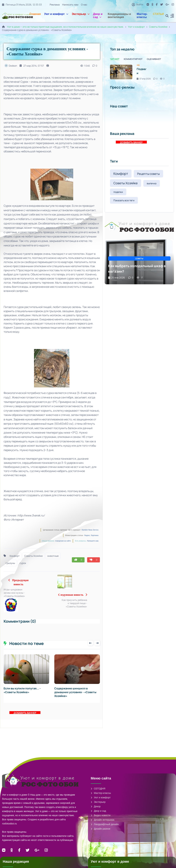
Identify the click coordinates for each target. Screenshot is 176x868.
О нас (84, 5)
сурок (23, 563)
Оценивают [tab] (154, 59)
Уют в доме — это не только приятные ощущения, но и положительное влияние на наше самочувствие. (65, 27)
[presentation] (90, 646)
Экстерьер (81, 14)
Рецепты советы (148, 174)
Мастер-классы (142, 16)
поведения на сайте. (63, 541)
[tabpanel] (139, 72)
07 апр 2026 (144, 79)
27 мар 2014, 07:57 (32, 66)
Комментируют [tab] (133, 59)
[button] (172, 16)
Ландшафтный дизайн (105, 828)
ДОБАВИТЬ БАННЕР (25, 716)
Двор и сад (98, 16)
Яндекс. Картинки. (92, 535)
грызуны (10, 563)
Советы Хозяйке (158, 27)
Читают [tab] (115, 59)
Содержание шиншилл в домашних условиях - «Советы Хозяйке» (75, 695)
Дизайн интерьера (103, 823)
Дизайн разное (101, 832)
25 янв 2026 (117, 278)
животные (53, 556)
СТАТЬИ (158, 14)
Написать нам (70, 5)
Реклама (55, 5)
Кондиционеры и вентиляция (119, 16)
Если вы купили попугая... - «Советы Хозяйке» (22, 694)
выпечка (152, 183)
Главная (35, 14)
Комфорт (15, 556)
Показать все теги (124, 200)
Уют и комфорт (56, 14)
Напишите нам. (93, 541)
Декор (96, 810)
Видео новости (101, 819)
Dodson (11, 66)
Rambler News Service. (90, 530)
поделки (118, 192)
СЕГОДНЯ (98, 792)
